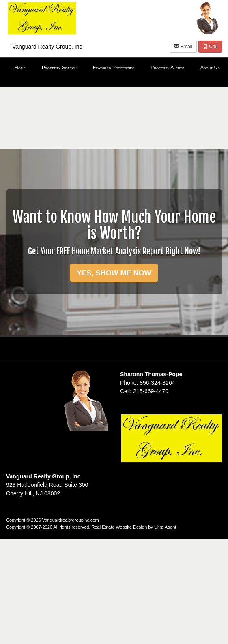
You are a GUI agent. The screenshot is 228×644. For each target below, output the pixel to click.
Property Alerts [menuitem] (167, 68)
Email (183, 47)
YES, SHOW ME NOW (114, 273)
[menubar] (114, 68)
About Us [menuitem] (210, 68)
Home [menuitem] (20, 68)
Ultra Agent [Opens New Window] (165, 527)
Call (210, 47)
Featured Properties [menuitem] (114, 68)
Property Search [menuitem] (59, 68)
